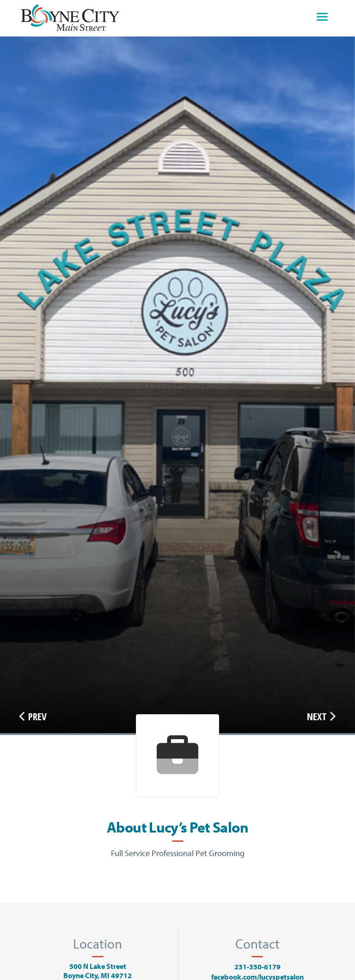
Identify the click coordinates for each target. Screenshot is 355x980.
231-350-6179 (257, 967)
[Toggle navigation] (322, 18)
